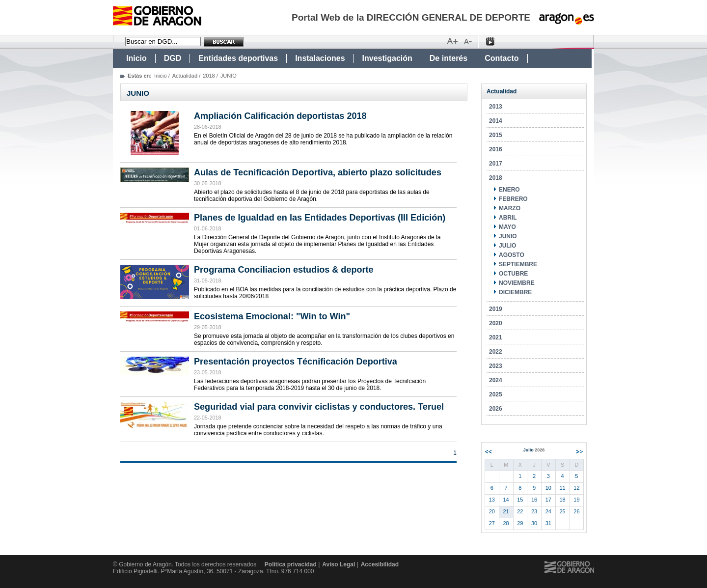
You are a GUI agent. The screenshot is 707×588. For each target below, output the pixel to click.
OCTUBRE (513, 274)
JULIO (507, 246)
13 (492, 500)
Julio (534, 450)
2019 (496, 309)
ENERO (509, 190)
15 (520, 500)
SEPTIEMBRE (518, 264)
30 (534, 523)
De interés (449, 58)
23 (534, 511)
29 (520, 523)
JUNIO (508, 236)
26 (576, 511)
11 (563, 488)
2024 (496, 380)
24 (548, 511)
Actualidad (185, 76)
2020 (496, 323)
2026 (496, 409)
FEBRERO (513, 199)
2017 (496, 164)
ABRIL (508, 218)
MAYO (507, 227)
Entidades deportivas (238, 58)
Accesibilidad (380, 564)
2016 (496, 149)
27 (492, 523)
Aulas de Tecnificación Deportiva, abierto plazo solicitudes (318, 172)
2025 (496, 394)
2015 (496, 135)
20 (492, 511)
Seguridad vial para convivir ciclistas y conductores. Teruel (319, 407)
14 (506, 500)
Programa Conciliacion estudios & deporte (284, 270)
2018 (209, 76)
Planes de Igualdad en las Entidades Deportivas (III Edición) (320, 218)
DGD (173, 58)
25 (563, 511)
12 (576, 488)
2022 (496, 352)
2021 (496, 337)
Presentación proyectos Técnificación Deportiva (296, 362)
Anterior (488, 452)
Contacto (502, 58)
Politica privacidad (291, 564)
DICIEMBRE (515, 292)
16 (534, 500)
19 (576, 500)
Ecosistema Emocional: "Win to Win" (272, 316)
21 (506, 511)
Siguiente (580, 452)
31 (548, 523)
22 (520, 511)
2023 (496, 366)
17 (548, 500)
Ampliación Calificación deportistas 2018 (280, 116)
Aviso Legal (339, 564)
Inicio (136, 58)
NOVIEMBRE (517, 283)
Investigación (387, 58)
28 (506, 523)
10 (548, 488)
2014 (496, 121)
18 (563, 500)
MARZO (510, 208)
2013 (496, 107)
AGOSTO (512, 255)
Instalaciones (320, 58)
